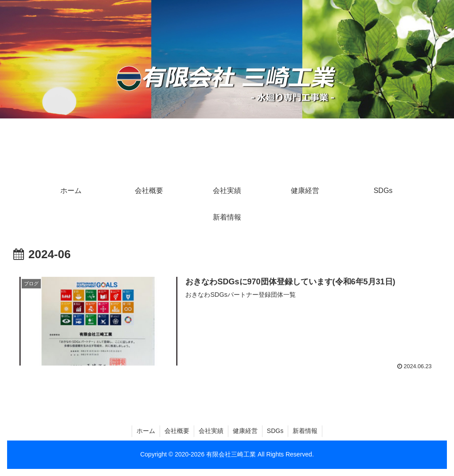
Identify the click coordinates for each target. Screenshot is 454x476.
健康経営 (245, 431)
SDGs (275, 431)
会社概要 (177, 431)
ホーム (146, 431)
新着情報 (305, 431)
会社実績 (211, 431)
